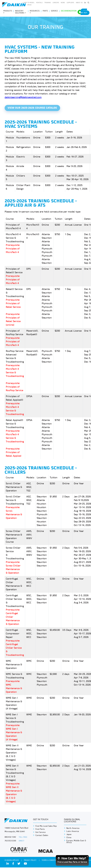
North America (73, 829)
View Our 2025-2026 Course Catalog (33, 108)
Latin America (73, 832)
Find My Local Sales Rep (46, 827)
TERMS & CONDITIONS (50, 861)
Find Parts (40, 830)
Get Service (41, 833)
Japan (69, 835)
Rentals (39, 3)
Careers (56, 3)
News (63, 3)
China (69, 838)
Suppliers (70, 3)
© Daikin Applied (12, 861)
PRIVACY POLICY (30, 861)
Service (54, 11)
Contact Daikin (42, 836)
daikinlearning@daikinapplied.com (23, 97)
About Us (79, 3)
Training (48, 3)
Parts (45, 11)
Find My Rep (84, 12)
